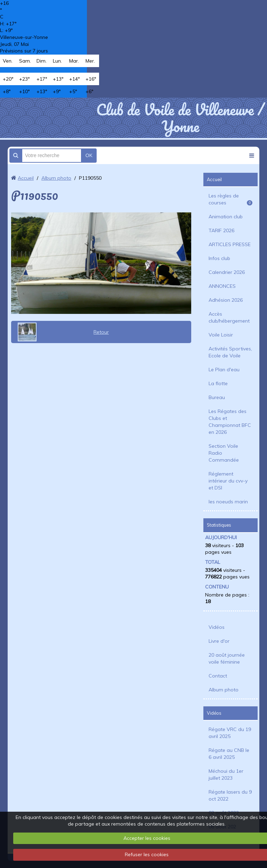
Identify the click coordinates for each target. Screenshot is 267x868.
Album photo (56, 178)
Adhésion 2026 (226, 300)
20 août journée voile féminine (227, 658)
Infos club (219, 258)
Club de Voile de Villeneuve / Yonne (180, 118)
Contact (218, 676)
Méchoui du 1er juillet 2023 (226, 774)
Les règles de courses (230, 199)
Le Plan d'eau (224, 370)
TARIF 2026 (221, 230)
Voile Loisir (221, 335)
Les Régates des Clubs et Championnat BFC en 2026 (230, 422)
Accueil (26, 178)
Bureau (217, 397)
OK (89, 155)
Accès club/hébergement (229, 317)
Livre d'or (219, 641)
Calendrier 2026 (227, 272)
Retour (101, 332)
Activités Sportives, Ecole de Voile (230, 352)
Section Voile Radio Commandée (224, 453)
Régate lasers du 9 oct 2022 (230, 795)
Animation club (226, 217)
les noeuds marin (228, 502)
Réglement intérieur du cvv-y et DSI (228, 481)
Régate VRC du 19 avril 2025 (230, 733)
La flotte (218, 383)
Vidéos (217, 627)
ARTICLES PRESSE (230, 244)
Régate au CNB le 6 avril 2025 (229, 754)
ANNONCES (222, 286)
